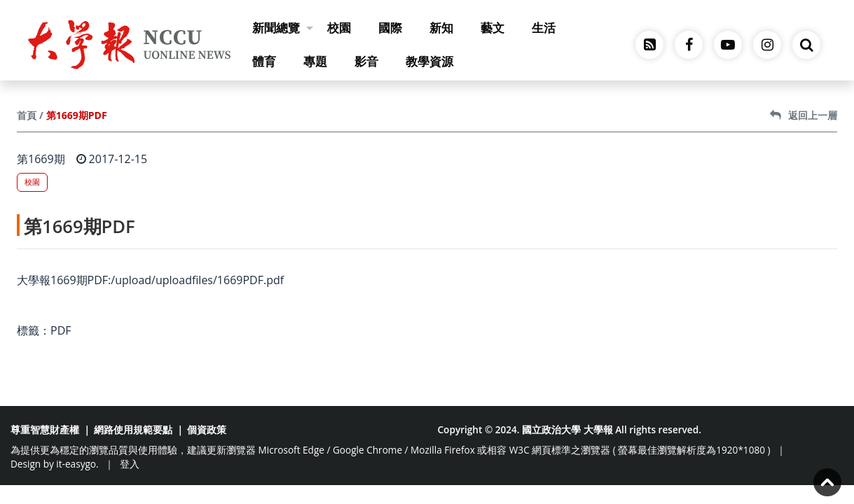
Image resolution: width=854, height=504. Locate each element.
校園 (339, 28)
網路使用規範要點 (133, 429)
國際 (390, 28)
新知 (441, 28)
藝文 (493, 28)
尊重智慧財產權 (45, 429)
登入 (130, 464)
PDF (61, 330)
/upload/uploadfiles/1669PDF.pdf (197, 280)
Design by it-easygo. (55, 464)
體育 (264, 61)
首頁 (27, 115)
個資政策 (207, 429)
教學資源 (429, 61)
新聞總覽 (283, 28)
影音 (366, 61)
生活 (544, 28)
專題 (315, 61)
